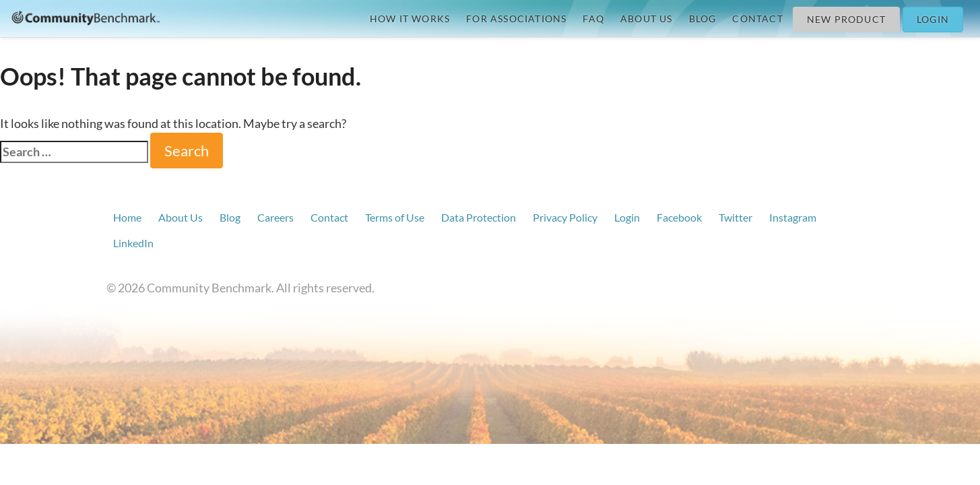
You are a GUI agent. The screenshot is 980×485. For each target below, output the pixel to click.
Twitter (736, 217)
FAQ (593, 19)
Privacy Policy (565, 217)
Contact (757, 19)
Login (933, 19)
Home (127, 217)
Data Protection (479, 217)
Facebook (679, 217)
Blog (703, 19)
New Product (846, 19)
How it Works (410, 19)
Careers (275, 217)
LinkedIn (133, 243)
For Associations (516, 19)
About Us (647, 19)
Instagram (793, 217)
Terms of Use (395, 217)
